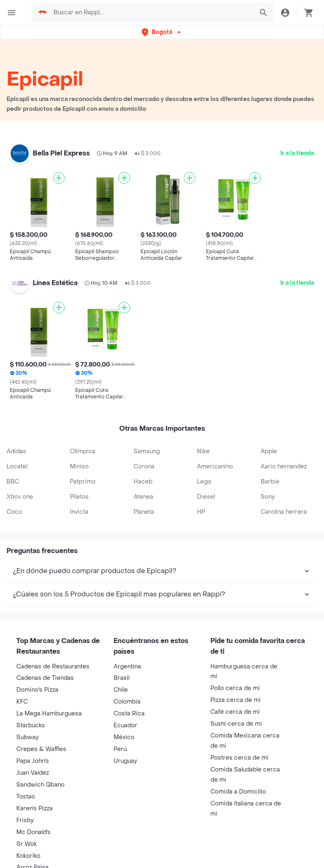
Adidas (16, 451)
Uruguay (125, 761)
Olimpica (83, 451)
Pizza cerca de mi (236, 700)
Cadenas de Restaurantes (53, 667)
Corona (144, 467)
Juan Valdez (33, 773)
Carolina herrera (284, 512)
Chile (121, 690)
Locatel (17, 467)
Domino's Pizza (37, 690)
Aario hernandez (284, 467)
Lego (204, 482)
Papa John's (33, 761)
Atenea (143, 497)
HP (201, 512)
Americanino (215, 467)
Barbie (270, 482)
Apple (269, 451)
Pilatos (79, 497)
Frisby (25, 820)
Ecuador (125, 725)
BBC (13, 482)
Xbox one (20, 497)
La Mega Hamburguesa (49, 714)
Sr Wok (27, 844)
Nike (203, 451)
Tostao (26, 797)
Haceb (143, 482)
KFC (22, 702)
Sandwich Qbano (40, 785)
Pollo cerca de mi (235, 688)
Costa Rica (129, 714)
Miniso (79, 467)
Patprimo (83, 482)
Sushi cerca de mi (236, 724)
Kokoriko (28, 856)
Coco (14, 512)
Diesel (206, 497)
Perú (120, 749)
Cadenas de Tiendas (45, 678)
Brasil (122, 678)
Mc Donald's (34, 832)
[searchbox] (151, 13)
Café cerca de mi (235, 712)
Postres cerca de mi (239, 758)
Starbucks (31, 725)
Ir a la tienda (297, 153)
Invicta (79, 512)
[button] (162, 32)
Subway (27, 737)
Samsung (147, 451)
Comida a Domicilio (238, 792)
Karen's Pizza (35, 808)
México (124, 737)
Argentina (127, 667)
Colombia (127, 702)
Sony (268, 497)
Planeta (144, 512)
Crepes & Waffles (41, 749)
